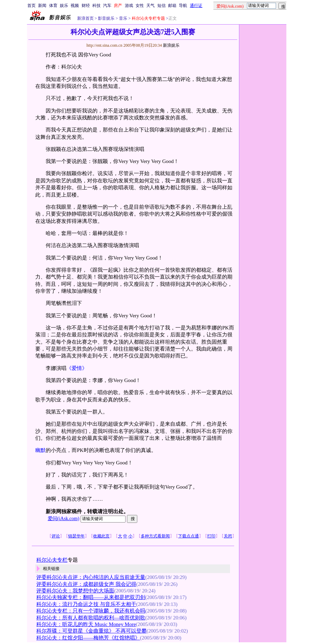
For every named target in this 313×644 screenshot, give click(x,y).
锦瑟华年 (76, 536)
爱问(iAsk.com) (63, 519)
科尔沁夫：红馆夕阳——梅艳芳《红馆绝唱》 (88, 638)
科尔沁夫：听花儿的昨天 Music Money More (86, 624)
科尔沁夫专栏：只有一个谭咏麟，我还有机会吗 (91, 611)
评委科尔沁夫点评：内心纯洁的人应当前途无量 (91, 577)
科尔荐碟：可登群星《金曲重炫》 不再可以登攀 (91, 631)
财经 (86, 6)
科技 (96, 6)
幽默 (40, 450)
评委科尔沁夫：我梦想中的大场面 (75, 591)
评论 (56, 536)
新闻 (42, 6)
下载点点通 (188, 536)
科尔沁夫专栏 (52, 560)
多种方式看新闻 (155, 536)
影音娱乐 (106, 18)
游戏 (129, 6)
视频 (75, 6)
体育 (53, 6)
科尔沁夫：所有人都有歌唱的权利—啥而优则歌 (91, 618)
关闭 (228, 536)
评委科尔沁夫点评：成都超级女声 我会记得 (86, 584)
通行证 (196, 6)
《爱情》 (77, 368)
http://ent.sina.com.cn (105, 45)
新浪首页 (85, 18)
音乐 (123, 18)
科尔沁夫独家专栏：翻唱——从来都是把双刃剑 (91, 597)
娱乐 (64, 6)
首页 (31, 6)
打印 (211, 536)
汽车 (107, 6)
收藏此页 (101, 536)
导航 (183, 6)
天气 (150, 6)
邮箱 (172, 6)
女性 (140, 6)
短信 (162, 6)
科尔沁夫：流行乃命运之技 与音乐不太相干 (86, 604)
